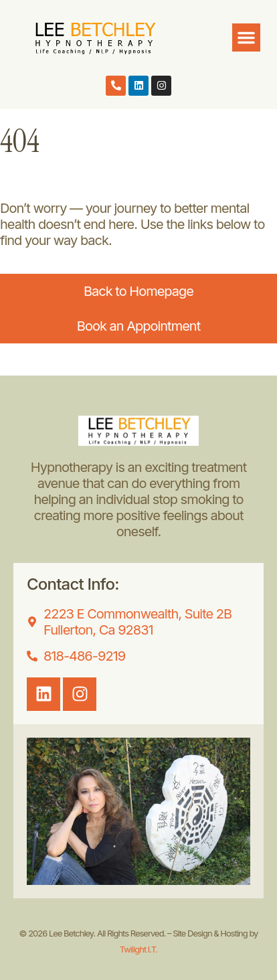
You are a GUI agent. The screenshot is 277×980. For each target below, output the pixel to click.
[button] (246, 37)
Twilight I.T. (139, 949)
